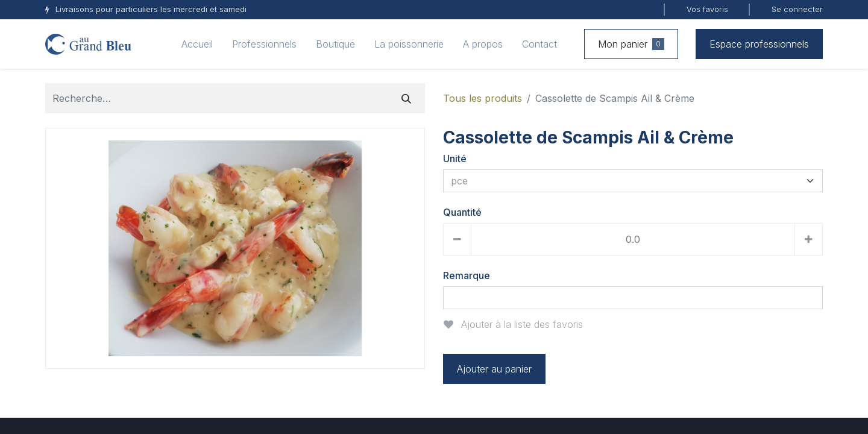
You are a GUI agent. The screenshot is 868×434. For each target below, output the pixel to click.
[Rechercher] (406, 98)
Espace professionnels (759, 44)
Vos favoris (707, 9)
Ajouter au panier (494, 369)
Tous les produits (483, 98)
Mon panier (631, 44)
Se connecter (797, 9)
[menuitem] (197, 44)
